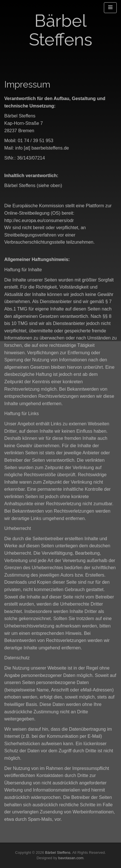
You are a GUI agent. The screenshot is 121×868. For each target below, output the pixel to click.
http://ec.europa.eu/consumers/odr (39, 220)
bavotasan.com (71, 858)
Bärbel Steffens (61, 30)
